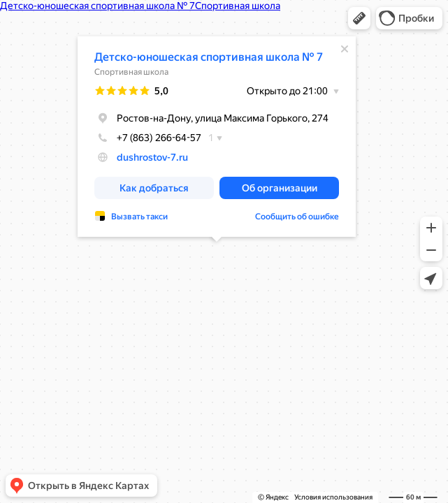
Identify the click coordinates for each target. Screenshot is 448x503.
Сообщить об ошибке (297, 217)
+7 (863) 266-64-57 (148, 138)
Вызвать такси (139, 217)
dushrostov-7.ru (152, 157)
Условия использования (333, 497)
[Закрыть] (345, 49)
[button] (359, 18)
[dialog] (217, 137)
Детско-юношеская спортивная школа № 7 (209, 57)
